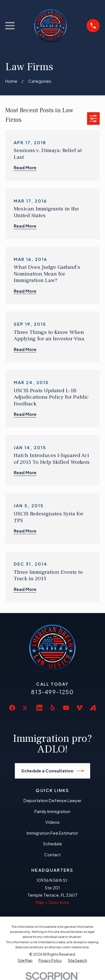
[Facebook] (12, 708)
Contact (53, 854)
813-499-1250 (52, 692)
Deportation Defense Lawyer (53, 800)
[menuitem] (25, 961)
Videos (53, 822)
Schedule (53, 844)
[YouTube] (66, 708)
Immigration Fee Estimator (52, 833)
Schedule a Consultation (53, 771)
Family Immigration (52, 811)
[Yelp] (53, 708)
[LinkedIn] (39, 708)
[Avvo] (93, 708)
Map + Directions (53, 902)
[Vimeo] (79, 708)
